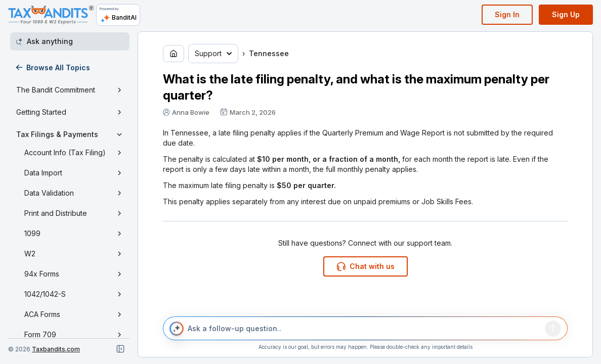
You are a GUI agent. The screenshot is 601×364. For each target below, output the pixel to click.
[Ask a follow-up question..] (364, 329)
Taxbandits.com (56, 349)
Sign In (507, 14)
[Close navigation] (120, 349)
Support (213, 53)
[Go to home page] (174, 54)
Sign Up (566, 14)
